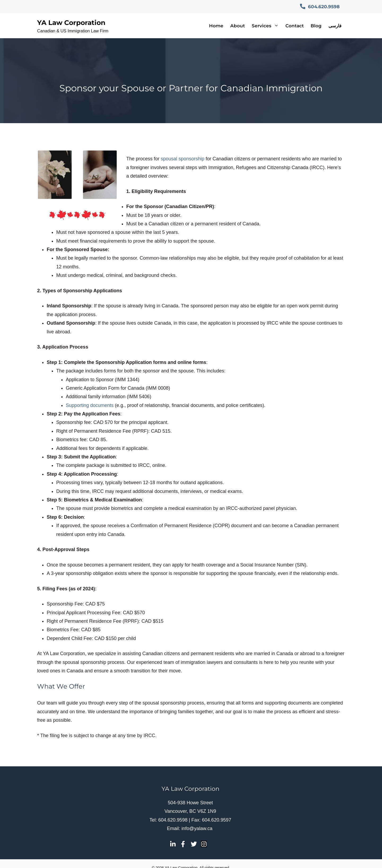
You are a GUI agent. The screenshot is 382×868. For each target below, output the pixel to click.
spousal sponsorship (183, 159)
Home (216, 26)
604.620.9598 (320, 7)
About (238, 26)
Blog (316, 26)
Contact (295, 26)
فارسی (335, 26)
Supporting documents (90, 405)
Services (267, 26)
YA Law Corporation (71, 23)
